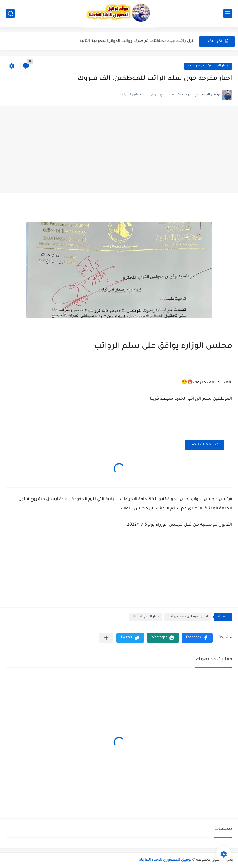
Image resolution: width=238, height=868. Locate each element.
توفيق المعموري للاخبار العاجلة (165, 860)
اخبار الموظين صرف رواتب (208, 66)
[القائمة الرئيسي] (228, 13)
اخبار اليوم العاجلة (146, 617)
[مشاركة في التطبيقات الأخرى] (106, 638)
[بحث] (10, 13)
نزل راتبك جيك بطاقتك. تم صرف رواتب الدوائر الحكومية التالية (136, 41)
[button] (197, 638)
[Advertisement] (119, 150)
